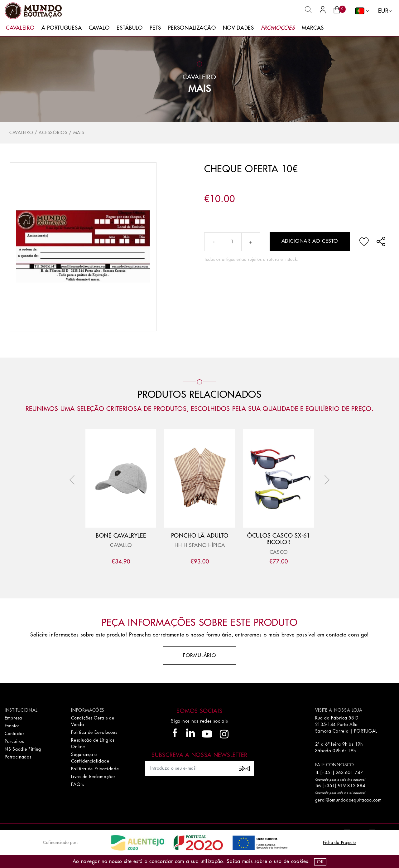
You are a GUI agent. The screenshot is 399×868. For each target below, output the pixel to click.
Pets (155, 28)
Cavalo (99, 28)
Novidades (238, 28)
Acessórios (53, 133)
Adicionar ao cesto (310, 241)
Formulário (199, 656)
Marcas (313, 28)
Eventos (12, 726)
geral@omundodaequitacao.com (349, 800)
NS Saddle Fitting (23, 749)
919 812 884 (352, 786)
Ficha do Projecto (339, 843)
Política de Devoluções (94, 732)
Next (325, 480)
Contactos (14, 734)
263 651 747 (349, 773)
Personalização (192, 28)
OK (320, 862)
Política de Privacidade (95, 769)
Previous (74, 480)
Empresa (13, 718)
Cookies (300, 861)
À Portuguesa (62, 28)
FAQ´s (78, 784)
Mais (200, 89)
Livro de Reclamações (93, 777)
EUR (383, 11)
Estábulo (130, 28)
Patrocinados (18, 757)
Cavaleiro (20, 28)
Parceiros (14, 741)
